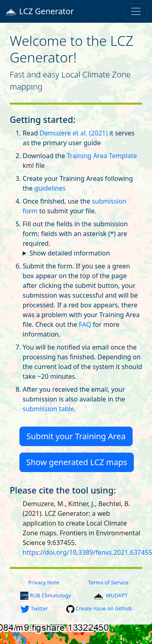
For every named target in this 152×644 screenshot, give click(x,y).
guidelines (50, 188)
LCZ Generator (39, 11)
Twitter (34, 608)
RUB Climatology (46, 595)
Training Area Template (102, 156)
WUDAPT (110, 595)
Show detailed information (70, 253)
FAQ (85, 324)
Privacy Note (44, 582)
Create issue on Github (99, 608)
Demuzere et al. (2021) (74, 133)
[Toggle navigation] (136, 11)
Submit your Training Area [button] (76, 436)
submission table (48, 409)
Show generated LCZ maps (77, 462)
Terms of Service (108, 582)
